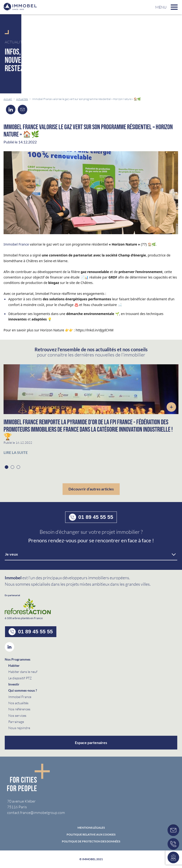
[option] (91, 412)
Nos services (17, 715)
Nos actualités (18, 703)
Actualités (22, 99)
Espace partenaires (91, 742)
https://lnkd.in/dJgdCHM (94, 330)
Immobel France (16, 244)
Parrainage (16, 722)
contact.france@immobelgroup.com (36, 812)
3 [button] (18, 467)
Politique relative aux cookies (91, 835)
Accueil (8, 99)
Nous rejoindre (19, 728)
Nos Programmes (18, 659)
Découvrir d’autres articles (91, 489)
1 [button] (7, 467)
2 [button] (12, 467)
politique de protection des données (91, 841)
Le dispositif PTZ (20, 678)
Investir (14, 684)
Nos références (19, 709)
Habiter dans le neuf (23, 672)
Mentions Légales (91, 828)
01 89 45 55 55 (91, 517)
